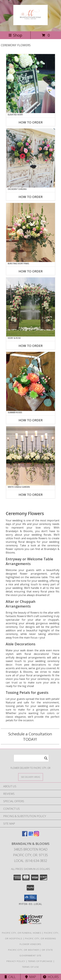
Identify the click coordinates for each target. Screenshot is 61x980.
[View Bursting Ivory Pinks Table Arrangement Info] (31, 232)
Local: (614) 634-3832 (31, 861)
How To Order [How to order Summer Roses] (31, 420)
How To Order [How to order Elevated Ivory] (31, 122)
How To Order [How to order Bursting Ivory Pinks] (31, 271)
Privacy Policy (16, 961)
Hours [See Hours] (51, 977)
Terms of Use (31, 967)
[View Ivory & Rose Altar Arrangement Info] (31, 307)
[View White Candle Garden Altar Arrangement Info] (31, 456)
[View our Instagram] (36, 835)
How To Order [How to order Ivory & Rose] (31, 346)
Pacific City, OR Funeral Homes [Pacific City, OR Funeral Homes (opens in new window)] (22, 933)
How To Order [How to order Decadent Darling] (31, 197)
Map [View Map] (31, 977)
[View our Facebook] (25, 835)
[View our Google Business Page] (31, 835)
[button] (30, 898)
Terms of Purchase (40, 961)
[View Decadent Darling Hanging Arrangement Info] (31, 158)
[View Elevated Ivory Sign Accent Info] (31, 84)
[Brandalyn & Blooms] (31, 23)
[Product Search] (31, 758)
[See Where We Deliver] (31, 777)
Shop (15, 35)
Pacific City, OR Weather (24, 950)
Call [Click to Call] (10, 977)
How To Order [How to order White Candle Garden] (31, 495)
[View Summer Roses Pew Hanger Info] (31, 381)
